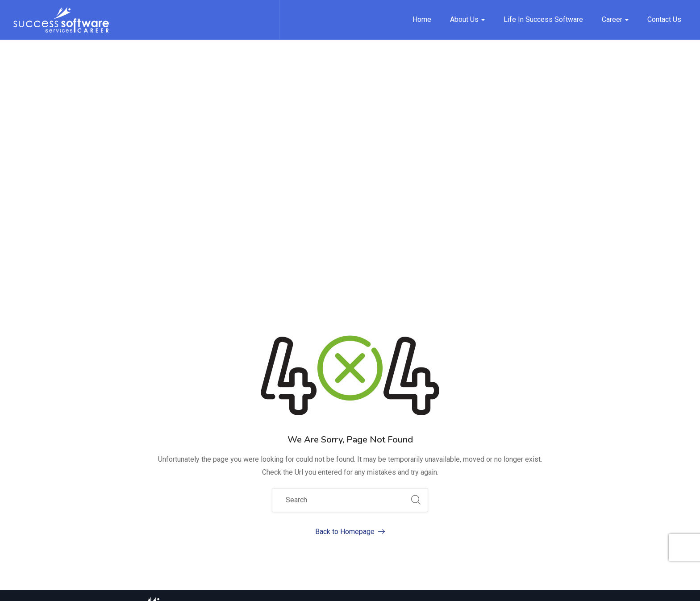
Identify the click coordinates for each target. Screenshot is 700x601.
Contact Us (664, 19)
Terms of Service (504, 587)
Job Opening (461, 481)
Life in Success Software (543, 19)
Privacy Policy (444, 587)
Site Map (397, 587)
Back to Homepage (350, 312)
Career (615, 19)
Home (422, 19)
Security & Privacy (569, 587)
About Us (467, 19)
